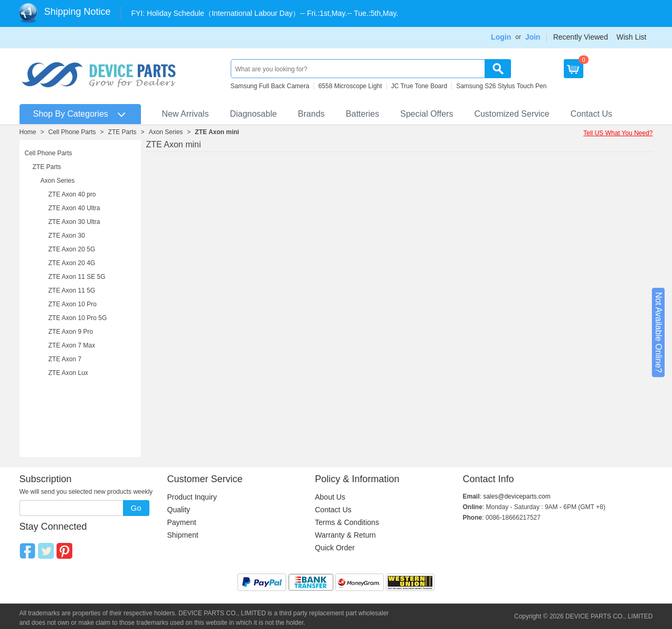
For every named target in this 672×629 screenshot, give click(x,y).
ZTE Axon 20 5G (72, 249)
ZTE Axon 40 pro (72, 194)
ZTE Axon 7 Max (72, 345)
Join (533, 37)
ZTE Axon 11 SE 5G (77, 277)
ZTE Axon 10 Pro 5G (78, 318)
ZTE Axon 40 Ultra (74, 208)
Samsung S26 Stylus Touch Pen (501, 86)
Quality (179, 510)
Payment (182, 522)
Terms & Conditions (347, 522)
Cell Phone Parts (72, 132)
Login (501, 37)
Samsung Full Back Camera (270, 86)
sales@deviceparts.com (517, 496)
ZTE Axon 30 (67, 236)
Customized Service (512, 114)
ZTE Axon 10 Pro (73, 304)
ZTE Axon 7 (65, 359)
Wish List (632, 37)
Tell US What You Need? (618, 133)
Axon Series (166, 132)
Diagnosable (253, 114)
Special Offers (427, 114)
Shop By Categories (71, 114)
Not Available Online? (659, 332)
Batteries (362, 114)
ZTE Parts (122, 132)
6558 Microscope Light (350, 86)
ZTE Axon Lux (68, 373)
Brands (311, 114)
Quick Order (335, 548)
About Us (330, 497)
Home (28, 132)
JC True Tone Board (419, 86)
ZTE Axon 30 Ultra (74, 222)
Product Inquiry (192, 497)
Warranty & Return (346, 535)
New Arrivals (186, 114)
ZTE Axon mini (217, 132)
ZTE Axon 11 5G (72, 290)
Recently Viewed (581, 37)
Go (136, 508)
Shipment (183, 535)
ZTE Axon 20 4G (72, 263)
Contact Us (591, 114)
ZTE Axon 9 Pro (71, 332)
